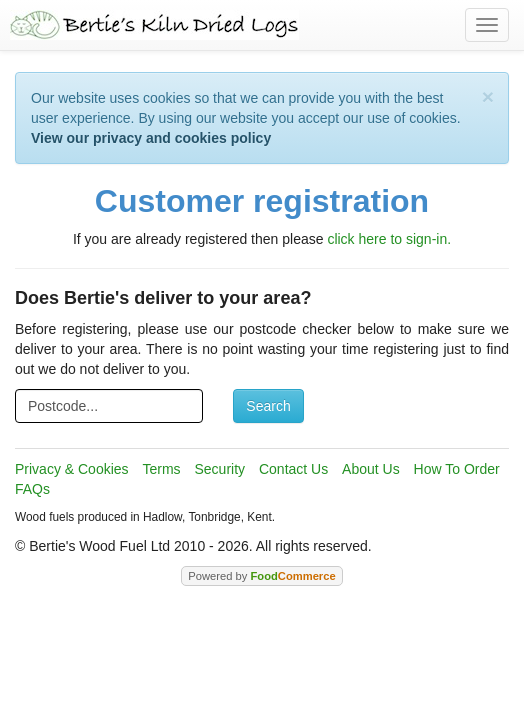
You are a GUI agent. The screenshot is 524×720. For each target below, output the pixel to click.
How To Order (457, 469)
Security (220, 469)
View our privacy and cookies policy (151, 138)
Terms (161, 469)
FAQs (32, 489)
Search (268, 406)
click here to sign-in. (389, 239)
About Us (371, 469)
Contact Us (293, 469)
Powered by (261, 576)
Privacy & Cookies (72, 469)
